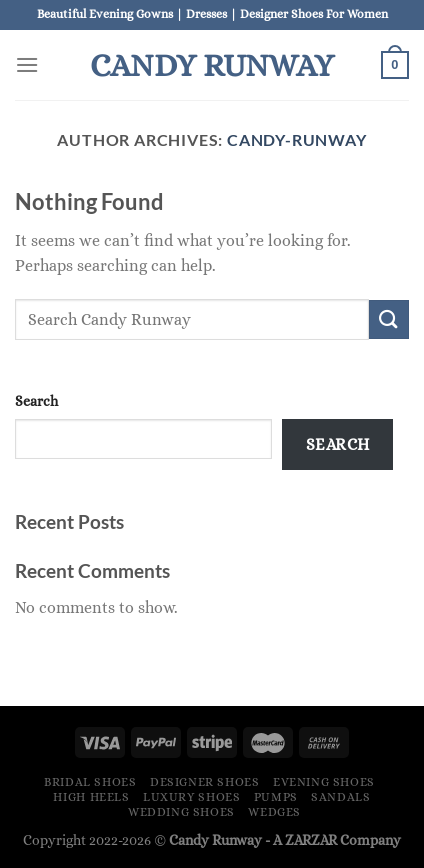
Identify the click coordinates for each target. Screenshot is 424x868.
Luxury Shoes (191, 797)
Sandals (340, 797)
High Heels (91, 797)
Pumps (276, 797)
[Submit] (389, 319)
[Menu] (27, 64)
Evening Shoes (324, 782)
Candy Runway (212, 65)
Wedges (274, 812)
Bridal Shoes (90, 782)
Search (36, 401)
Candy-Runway (297, 139)
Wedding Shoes (181, 812)
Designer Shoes (205, 782)
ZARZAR (311, 840)
